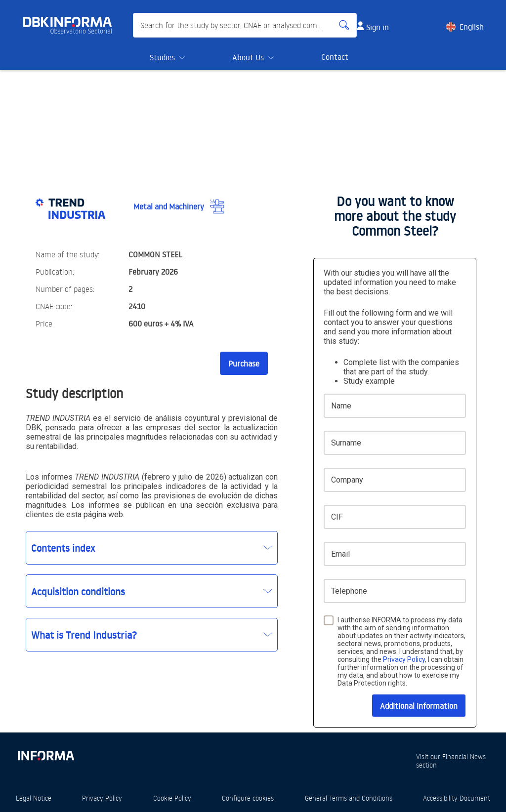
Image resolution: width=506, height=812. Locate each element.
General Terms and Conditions (349, 798)
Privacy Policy (404, 659)
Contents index (63, 548)
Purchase (244, 364)
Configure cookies (248, 798)
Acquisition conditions (78, 591)
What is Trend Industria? (84, 635)
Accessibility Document (457, 798)
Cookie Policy (172, 798)
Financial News (464, 756)
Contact (335, 57)
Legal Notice (34, 798)
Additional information (419, 706)
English (472, 27)
